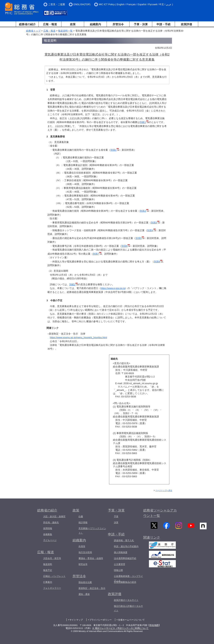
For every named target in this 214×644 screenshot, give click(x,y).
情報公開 (118, 570)
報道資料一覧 (65, 31)
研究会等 (83, 564)
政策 (73, 24)
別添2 (144, 211)
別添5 (140, 238)
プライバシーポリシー (100, 620)
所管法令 (118, 24)
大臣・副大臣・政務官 (54, 517)
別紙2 (74, 284)
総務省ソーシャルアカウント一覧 (160, 513)
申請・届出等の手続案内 (126, 546)
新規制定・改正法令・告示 (92, 588)
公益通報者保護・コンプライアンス (128, 578)
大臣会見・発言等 (52, 558)
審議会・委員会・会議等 (91, 558)
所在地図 (154, 625)
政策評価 (186, 24)
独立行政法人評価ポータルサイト (128, 608)
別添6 (126, 246)
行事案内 (48, 582)
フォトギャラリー (52, 588)
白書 (81, 517)
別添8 (158, 262)
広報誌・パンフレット (54, 576)
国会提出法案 (85, 582)
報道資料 (48, 564)
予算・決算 (141, 24)
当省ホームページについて (131, 620)
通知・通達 (84, 594)
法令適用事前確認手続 (125, 558)
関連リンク (152, 539)
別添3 (155, 223)
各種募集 (48, 534)
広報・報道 (50, 24)
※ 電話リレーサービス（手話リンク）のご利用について (120, 628)
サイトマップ (76, 620)
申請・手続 (163, 24)
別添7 (97, 254)
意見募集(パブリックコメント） (92, 531)
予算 (116, 517)
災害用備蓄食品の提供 (125, 582)
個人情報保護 (121, 552)
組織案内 (95, 24)
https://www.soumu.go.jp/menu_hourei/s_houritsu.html (78, 337)
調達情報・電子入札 (124, 540)
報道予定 (48, 570)
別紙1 (144, 122)
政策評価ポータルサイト (126, 600)
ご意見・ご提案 (57, 4)
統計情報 (83, 522)
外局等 (82, 546)
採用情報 (48, 528)
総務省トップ (33, 31)
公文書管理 (119, 564)
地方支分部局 (85, 552)
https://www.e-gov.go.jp (113, 288)
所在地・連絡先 (51, 522)
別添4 (151, 230)
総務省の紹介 (27, 24)
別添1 (115, 150)
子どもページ (50, 540)
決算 (116, 522)
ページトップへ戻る (164, 490)
